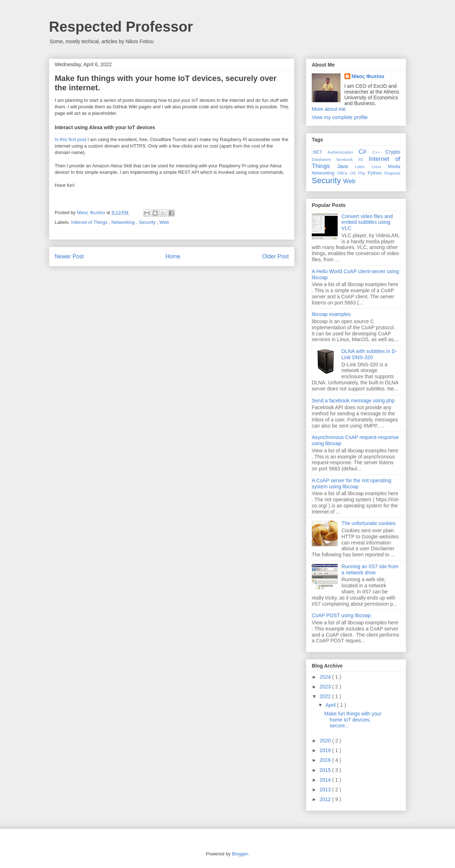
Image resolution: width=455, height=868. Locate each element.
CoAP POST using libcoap (341, 615)
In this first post (70, 139)
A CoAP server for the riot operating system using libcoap (352, 483)
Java (346, 166)
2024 (326, 677)
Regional (392, 173)
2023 (326, 687)
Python (376, 173)
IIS (363, 159)
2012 (326, 799)
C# (365, 152)
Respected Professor (121, 27)
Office (343, 173)
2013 (326, 790)
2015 (326, 770)
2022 (326, 696)
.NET (320, 152)
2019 (326, 750)
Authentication (343, 152)
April (331, 705)
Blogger (240, 854)
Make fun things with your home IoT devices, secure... (353, 720)
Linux (380, 167)
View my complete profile (340, 117)
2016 (326, 760)
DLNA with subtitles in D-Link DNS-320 (369, 354)
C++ (379, 152)
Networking (124, 222)
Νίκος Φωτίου (368, 76)
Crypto (393, 152)
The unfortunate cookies (369, 523)
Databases (324, 159)
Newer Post (69, 256)
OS (354, 173)
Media (394, 167)
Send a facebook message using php (353, 401)
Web (164, 222)
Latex (363, 167)
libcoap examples (331, 314)
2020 (326, 741)
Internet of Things (90, 222)
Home (173, 256)
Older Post (275, 256)
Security (148, 222)
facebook (348, 159)
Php (363, 173)
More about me (329, 109)
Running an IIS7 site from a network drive (370, 569)
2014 (326, 780)
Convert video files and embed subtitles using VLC (367, 222)
